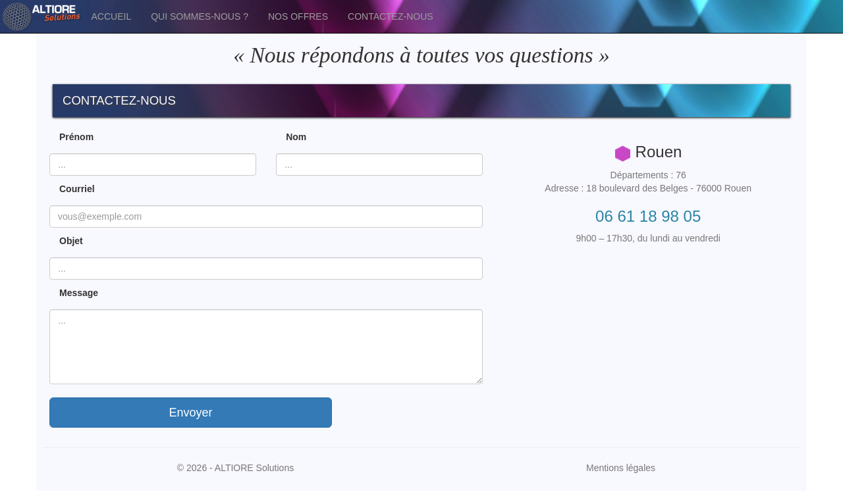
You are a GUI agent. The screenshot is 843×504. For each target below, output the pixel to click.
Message (79, 293)
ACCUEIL (112, 16)
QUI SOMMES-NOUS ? (200, 16)
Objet (71, 241)
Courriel (77, 189)
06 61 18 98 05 (648, 216)
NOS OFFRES (298, 16)
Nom (296, 137)
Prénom (76, 137)
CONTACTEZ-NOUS (391, 16)
